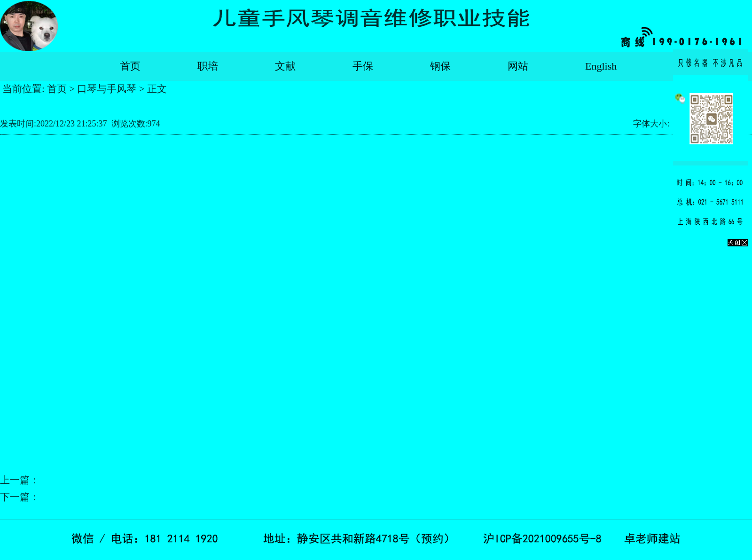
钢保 (440, 66)
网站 (518, 66)
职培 (208, 66)
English (601, 66)
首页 (130, 66)
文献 (285, 66)
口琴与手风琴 (107, 89)
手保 (363, 66)
